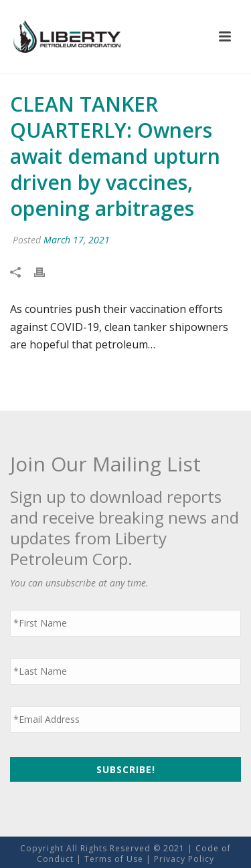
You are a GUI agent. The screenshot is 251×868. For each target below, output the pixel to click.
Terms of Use (114, 859)
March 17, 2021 (77, 240)
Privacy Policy (184, 859)
